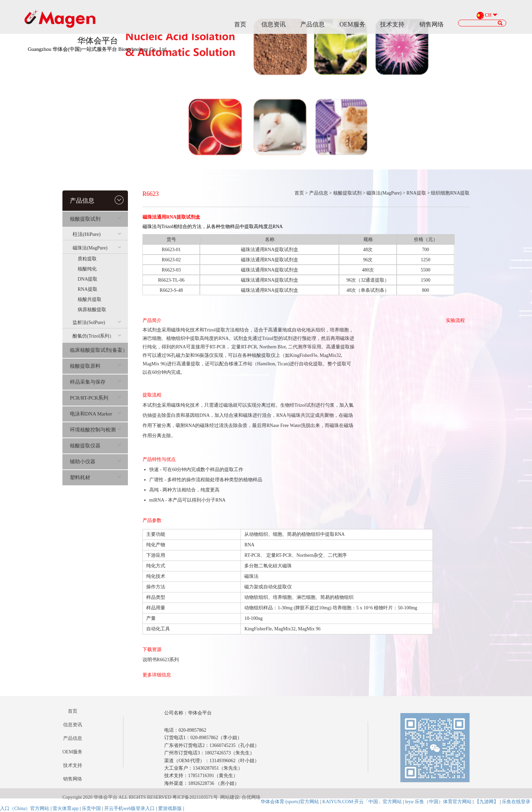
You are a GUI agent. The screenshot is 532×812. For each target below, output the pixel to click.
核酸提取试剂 (96, 219)
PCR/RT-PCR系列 (96, 398)
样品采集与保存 (96, 382)
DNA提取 (88, 279)
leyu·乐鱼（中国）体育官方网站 (438, 802)
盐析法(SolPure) (97, 322)
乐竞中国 (91, 808)
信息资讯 (273, 24)
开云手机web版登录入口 (129, 808)
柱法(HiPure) (97, 234)
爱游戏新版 (170, 808)
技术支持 (392, 24)
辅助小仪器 (96, 462)
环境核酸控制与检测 (96, 430)
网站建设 (230, 797)
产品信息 (312, 24)
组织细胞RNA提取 (450, 193)
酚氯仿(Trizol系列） (97, 336)
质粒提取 (87, 259)
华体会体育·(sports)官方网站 (290, 802)
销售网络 (432, 24)
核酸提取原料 (96, 366)
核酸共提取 (90, 299)
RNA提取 (88, 289)
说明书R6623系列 (161, 660)
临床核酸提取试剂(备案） (99, 350)
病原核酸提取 (92, 310)
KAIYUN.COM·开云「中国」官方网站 (362, 802)
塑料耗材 (96, 478)
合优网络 (251, 797)
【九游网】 (487, 802)
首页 (240, 24)
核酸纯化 (87, 269)
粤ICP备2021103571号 (195, 797)
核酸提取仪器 (96, 446)
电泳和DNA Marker (96, 414)
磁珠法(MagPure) (97, 248)
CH (488, 15)
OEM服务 (353, 24)
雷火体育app (65, 808)
